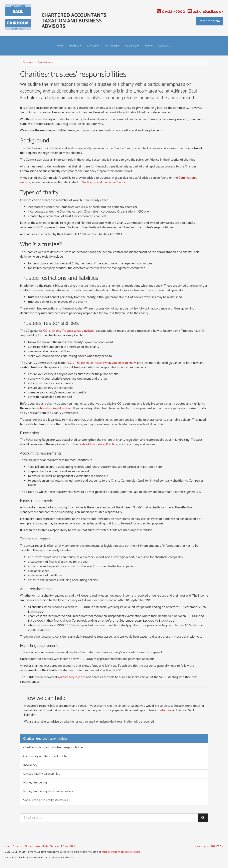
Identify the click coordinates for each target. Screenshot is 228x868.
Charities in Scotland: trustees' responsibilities (53, 748)
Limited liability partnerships (42, 774)
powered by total (209, 846)
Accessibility (42, 846)
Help (74, 846)
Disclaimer (55, 846)
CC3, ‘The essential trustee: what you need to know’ (102, 363)
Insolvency (30, 765)
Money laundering (35, 783)
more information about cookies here (121, 852)
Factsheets (112, 46)
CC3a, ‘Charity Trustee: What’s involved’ (69, 331)
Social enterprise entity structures (46, 800)
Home (60, 46)
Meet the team (210, 21)
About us (75, 46)
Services (93, 46)
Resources (132, 46)
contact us (164, 710)
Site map (30, 846)
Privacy (66, 846)
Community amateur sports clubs (45, 756)
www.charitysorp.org (72, 677)
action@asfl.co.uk (205, 12)
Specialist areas (45, 63)
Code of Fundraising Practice (98, 444)
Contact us (165, 46)
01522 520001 (172, 12)
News (149, 46)
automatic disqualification (54, 408)
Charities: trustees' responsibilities (45, 739)
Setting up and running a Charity (104, 182)
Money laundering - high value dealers (48, 791)
